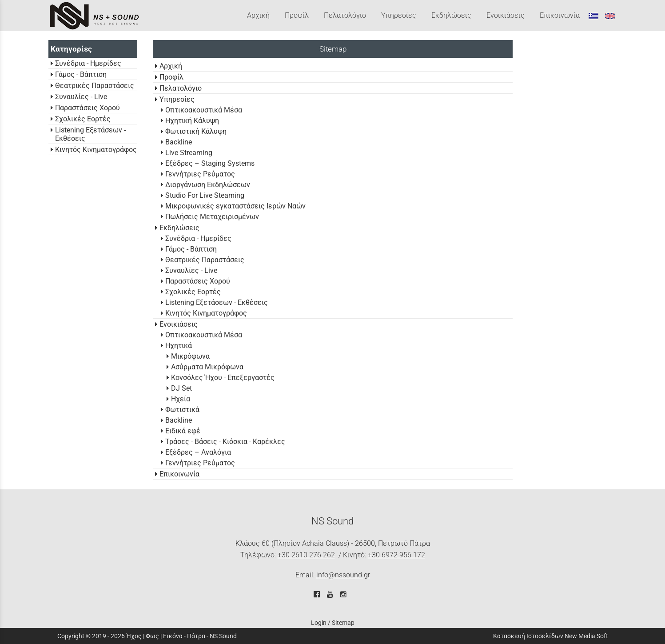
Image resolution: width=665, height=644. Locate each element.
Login (319, 623)
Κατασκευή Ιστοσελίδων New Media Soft (551, 636)
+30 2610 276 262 (306, 555)
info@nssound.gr (343, 575)
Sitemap (343, 623)
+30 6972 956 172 (396, 555)
